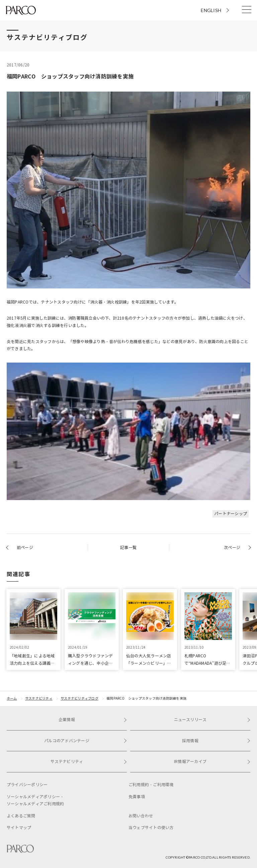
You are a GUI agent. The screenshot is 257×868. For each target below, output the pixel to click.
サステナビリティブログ (79, 698)
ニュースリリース (212, 720)
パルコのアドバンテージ (85, 741)
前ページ (25, 548)
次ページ (232, 548)
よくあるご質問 (21, 816)
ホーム (12, 698)
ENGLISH (211, 10)
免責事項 (137, 797)
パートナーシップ (231, 514)
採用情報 (216, 741)
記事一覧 (128, 548)
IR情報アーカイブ (212, 762)
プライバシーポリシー (27, 785)
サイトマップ (19, 828)
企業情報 (93, 720)
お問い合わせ (141, 816)
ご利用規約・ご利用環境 (151, 785)
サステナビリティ (39, 698)
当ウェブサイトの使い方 (151, 828)
